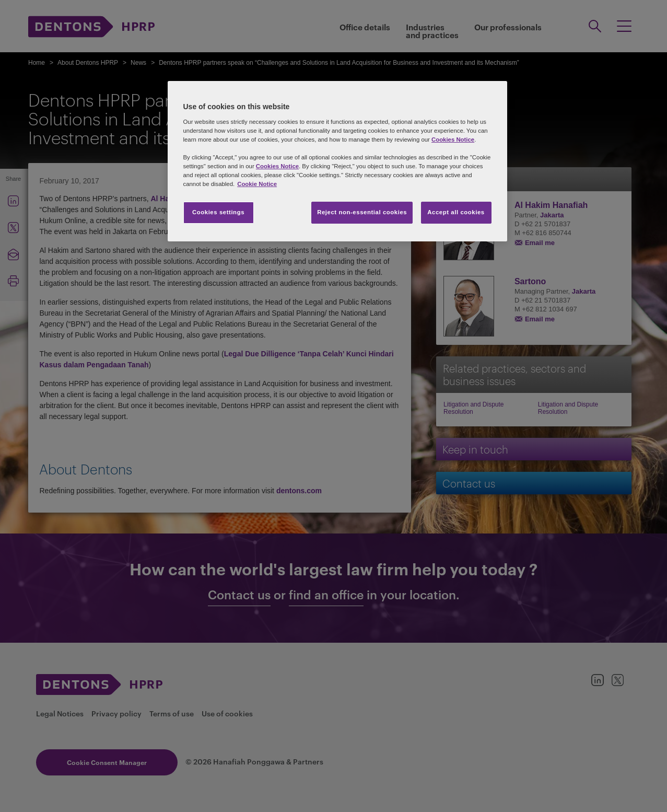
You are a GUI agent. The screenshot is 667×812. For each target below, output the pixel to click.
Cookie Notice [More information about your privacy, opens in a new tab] (257, 184)
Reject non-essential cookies (362, 212)
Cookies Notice (453, 140)
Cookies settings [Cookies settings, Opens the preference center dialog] (218, 212)
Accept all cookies (456, 212)
